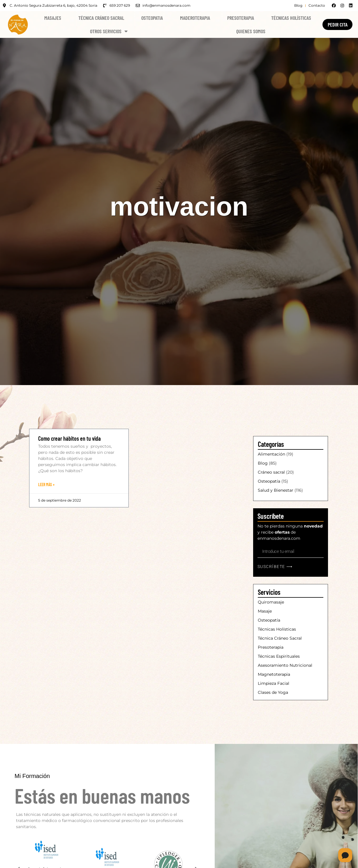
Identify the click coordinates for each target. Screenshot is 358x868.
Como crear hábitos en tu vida (69, 438)
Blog (263, 463)
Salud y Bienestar (276, 490)
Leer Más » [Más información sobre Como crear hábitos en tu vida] (46, 485)
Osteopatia (152, 18)
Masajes (53, 18)
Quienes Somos (251, 31)
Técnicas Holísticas (291, 18)
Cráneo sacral (271, 472)
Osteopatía (269, 481)
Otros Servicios (109, 31)
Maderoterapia (195, 18)
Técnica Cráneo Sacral (101, 18)
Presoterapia (241, 18)
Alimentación (271, 454)
